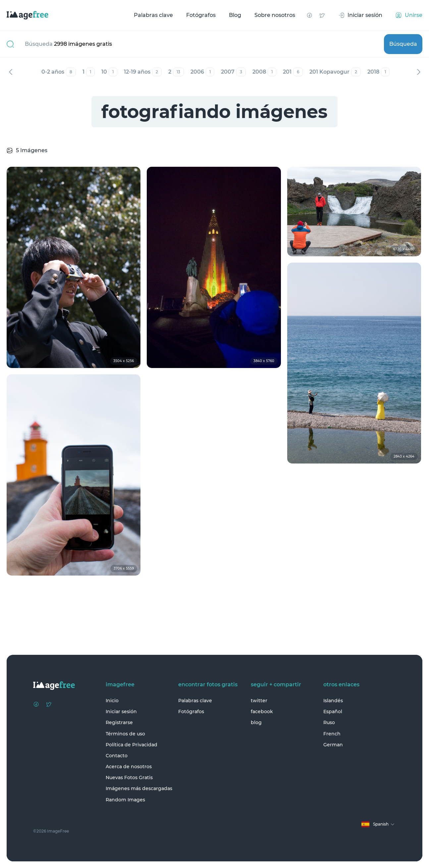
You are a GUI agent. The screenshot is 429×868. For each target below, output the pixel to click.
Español (333, 712)
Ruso (329, 722)
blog (256, 722)
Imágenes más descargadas (139, 788)
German (333, 745)
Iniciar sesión (121, 712)
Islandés (333, 701)
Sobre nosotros (275, 15)
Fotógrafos (201, 15)
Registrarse (119, 722)
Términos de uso (125, 734)
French (332, 734)
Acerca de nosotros (129, 767)
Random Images (125, 800)
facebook (262, 712)
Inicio (112, 701)
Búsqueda (403, 44)
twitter (259, 701)
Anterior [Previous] (11, 72)
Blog (235, 15)
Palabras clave (153, 15)
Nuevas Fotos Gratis (129, 777)
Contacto (117, 756)
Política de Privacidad (132, 745)
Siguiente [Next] (418, 72)
